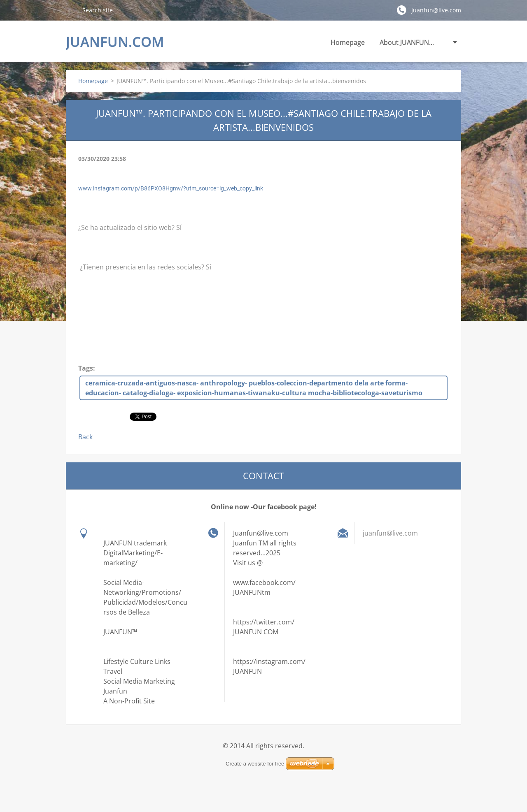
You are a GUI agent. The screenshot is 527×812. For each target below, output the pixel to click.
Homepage (348, 42)
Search (71, 10)
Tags (86, 368)
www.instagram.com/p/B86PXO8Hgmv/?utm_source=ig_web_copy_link (171, 188)
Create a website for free (255, 764)
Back (85, 437)
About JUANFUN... (407, 42)
